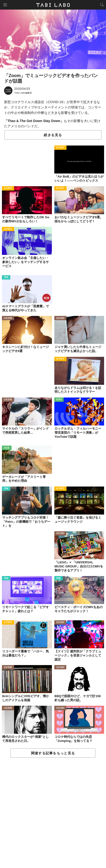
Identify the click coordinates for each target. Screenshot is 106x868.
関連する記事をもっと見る (53, 753)
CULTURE (8, 318)
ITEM (6, 277)
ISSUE (59, 400)
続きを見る (53, 135)
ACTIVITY (60, 148)
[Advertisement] (53, 813)
